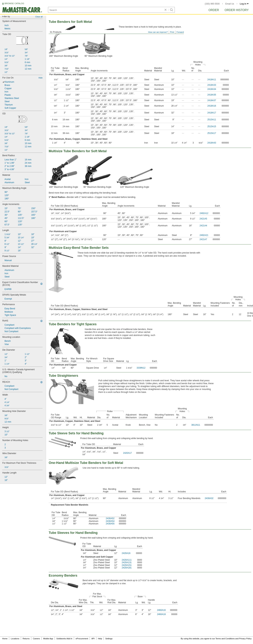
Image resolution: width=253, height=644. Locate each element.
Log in (244, 4)
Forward (180, 32)
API (93, 639)
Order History (237, 10)
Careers (36, 639)
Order (214, 10)
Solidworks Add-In (64, 639)
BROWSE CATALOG (14, 3)
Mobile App (48, 639)
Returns (26, 639)
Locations (15, 639)
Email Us (230, 4)
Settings (109, 639)
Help (100, 639)
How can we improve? (158, 32)
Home (5, 639)
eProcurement (82, 639)
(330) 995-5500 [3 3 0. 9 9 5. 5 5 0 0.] (212, 4)
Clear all (39, 17)
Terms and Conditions (225, 639)
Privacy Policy (245, 639)
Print (172, 32)
